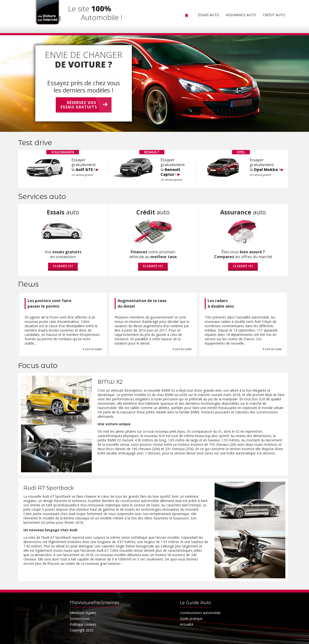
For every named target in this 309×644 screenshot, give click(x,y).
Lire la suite (92, 349)
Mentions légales (83, 613)
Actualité (187, 624)
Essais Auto (209, 15)
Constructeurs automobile (200, 613)
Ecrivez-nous (80, 619)
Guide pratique (191, 619)
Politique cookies (83, 624)
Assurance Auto (241, 15)
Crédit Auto (274, 15)
